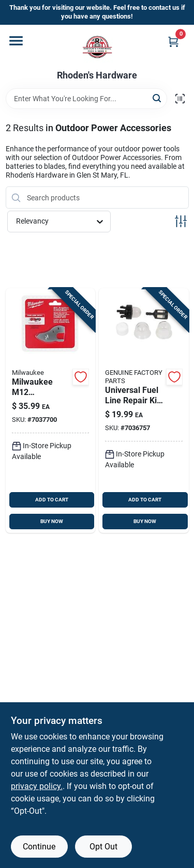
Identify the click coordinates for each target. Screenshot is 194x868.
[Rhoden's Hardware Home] (97, 48)
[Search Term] (86, 99)
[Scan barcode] (180, 99)
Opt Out (103, 847)
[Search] (158, 98)
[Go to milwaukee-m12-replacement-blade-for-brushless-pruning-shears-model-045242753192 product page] (51, 410)
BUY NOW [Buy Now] (52, 521)
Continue (39, 847)
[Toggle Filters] (181, 221)
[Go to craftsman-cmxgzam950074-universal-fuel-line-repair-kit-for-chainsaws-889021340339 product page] (144, 410)
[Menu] (16, 41)
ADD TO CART (52, 500)
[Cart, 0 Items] (173, 42)
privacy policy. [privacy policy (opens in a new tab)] (37, 786)
